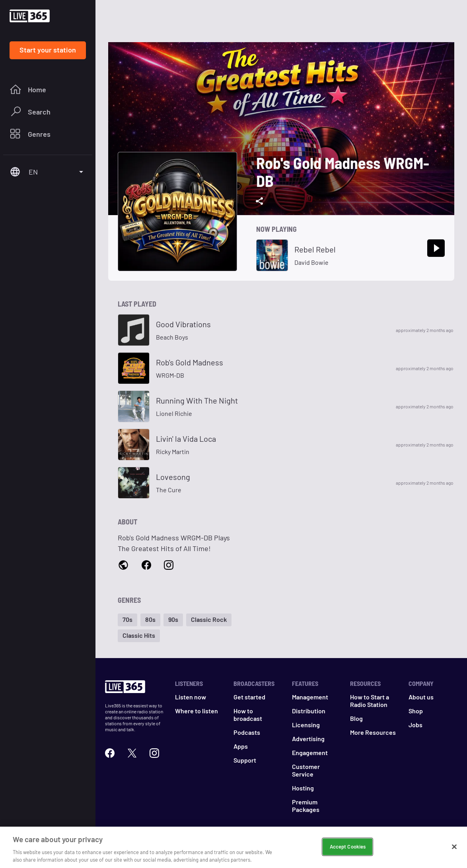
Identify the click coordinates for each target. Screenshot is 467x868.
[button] (127, 620)
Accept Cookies (348, 849)
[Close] (454, 850)
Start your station (48, 50)
